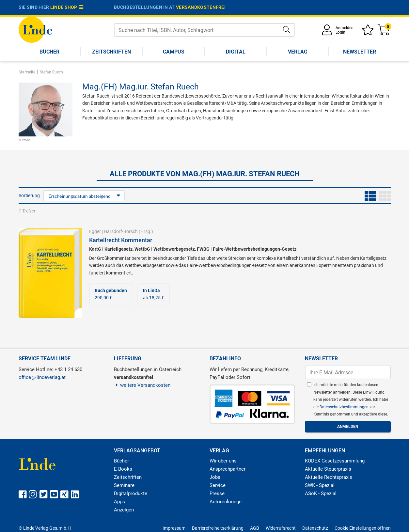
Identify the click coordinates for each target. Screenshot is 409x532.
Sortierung (29, 196)
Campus (174, 52)
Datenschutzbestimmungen (345, 407)
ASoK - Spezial (321, 493)
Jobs (215, 477)
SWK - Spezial (320, 485)
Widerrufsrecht (281, 528)
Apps (119, 502)
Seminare (124, 485)
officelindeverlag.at (42, 377)
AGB (255, 528)
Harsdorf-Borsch (121, 231)
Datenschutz (315, 528)
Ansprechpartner (228, 469)
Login (340, 32)
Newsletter (360, 52)
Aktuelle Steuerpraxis (328, 469)
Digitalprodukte (131, 493)
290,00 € (111, 294)
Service (218, 485)
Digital (236, 52)
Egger (95, 231)
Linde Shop (67, 7)
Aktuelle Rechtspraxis (329, 477)
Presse (217, 493)
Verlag (298, 52)
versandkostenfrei (201, 7)
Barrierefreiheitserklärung (218, 528)
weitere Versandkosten (142, 385)
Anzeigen (124, 510)
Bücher (49, 52)
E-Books (123, 469)
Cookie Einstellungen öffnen (363, 528)
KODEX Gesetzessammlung (335, 461)
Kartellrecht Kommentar (121, 240)
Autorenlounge (226, 502)
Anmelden (345, 28)
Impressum (174, 528)
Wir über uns (223, 461)
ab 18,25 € (154, 294)
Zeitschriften (111, 52)
